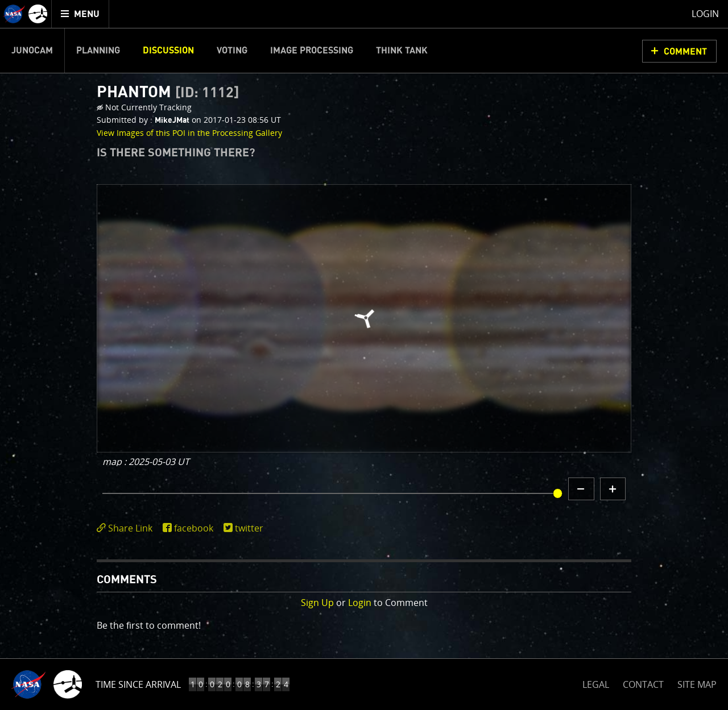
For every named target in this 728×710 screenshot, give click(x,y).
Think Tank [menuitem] (402, 51)
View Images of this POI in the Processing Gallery (189, 133)
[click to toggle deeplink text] (127, 528)
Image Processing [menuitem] (312, 51)
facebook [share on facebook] (194, 528)
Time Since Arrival (138, 684)
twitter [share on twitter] (249, 528)
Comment (685, 52)
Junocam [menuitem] (32, 51)
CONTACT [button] (643, 684)
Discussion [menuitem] (168, 51)
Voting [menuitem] (232, 51)
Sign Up (317, 603)
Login (360, 603)
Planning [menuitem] (98, 51)
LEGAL (596, 682)
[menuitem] (80, 14)
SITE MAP (697, 684)
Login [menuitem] (705, 14)
